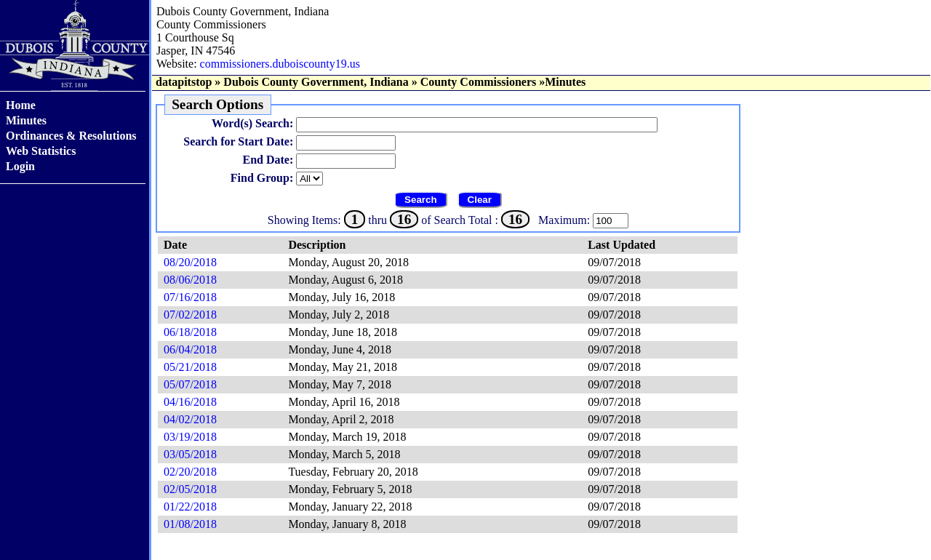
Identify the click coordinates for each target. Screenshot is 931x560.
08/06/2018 (190, 280)
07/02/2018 (190, 315)
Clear (480, 200)
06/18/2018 (190, 332)
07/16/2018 (190, 297)
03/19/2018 (190, 437)
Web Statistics (41, 151)
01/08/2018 (190, 524)
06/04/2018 (190, 349)
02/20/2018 (190, 472)
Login (20, 166)
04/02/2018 (190, 419)
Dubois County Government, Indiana (316, 82)
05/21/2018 (190, 367)
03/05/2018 (190, 454)
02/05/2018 (190, 489)
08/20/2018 (190, 262)
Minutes (26, 120)
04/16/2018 (190, 402)
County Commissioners (479, 82)
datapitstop (184, 82)
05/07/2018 (190, 384)
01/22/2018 (190, 507)
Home (21, 105)
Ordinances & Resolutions (71, 136)
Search (420, 200)
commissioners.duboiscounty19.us (280, 64)
